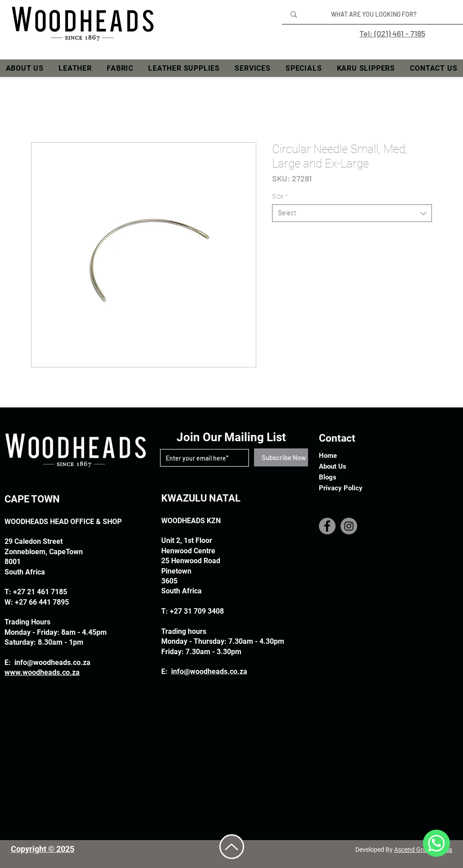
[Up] (232, 847)
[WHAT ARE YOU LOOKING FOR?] (374, 14)
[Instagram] (349, 526)
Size (280, 196)
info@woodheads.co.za (52, 662)
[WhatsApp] (436, 843)
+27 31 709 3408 (197, 611)
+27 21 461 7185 (40, 592)
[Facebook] (327, 526)
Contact (337, 438)
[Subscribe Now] (284, 457)
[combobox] (352, 213)
